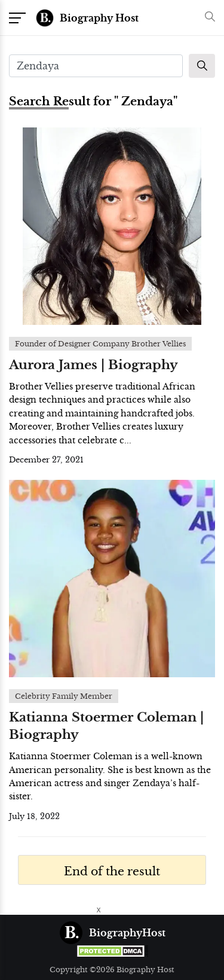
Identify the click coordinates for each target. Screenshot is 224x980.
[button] (207, 18)
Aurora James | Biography (93, 365)
